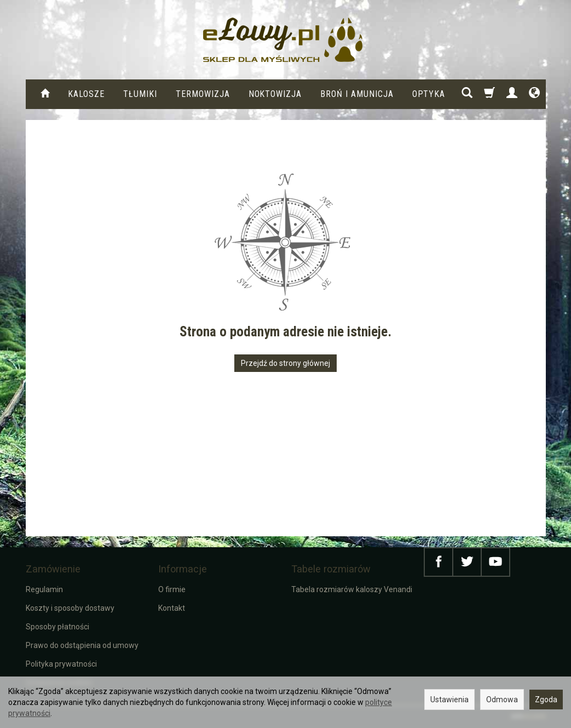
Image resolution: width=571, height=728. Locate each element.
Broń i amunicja (357, 94)
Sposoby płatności (57, 627)
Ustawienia (449, 700)
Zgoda (546, 700)
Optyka (429, 94)
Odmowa (502, 700)
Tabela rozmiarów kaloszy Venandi (352, 589)
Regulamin (44, 589)
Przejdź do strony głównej (285, 363)
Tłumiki (140, 94)
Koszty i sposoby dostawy (70, 608)
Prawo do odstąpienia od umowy (82, 645)
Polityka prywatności (61, 664)
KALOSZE (86, 94)
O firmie (172, 589)
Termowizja (203, 94)
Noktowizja (275, 94)
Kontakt (172, 608)
